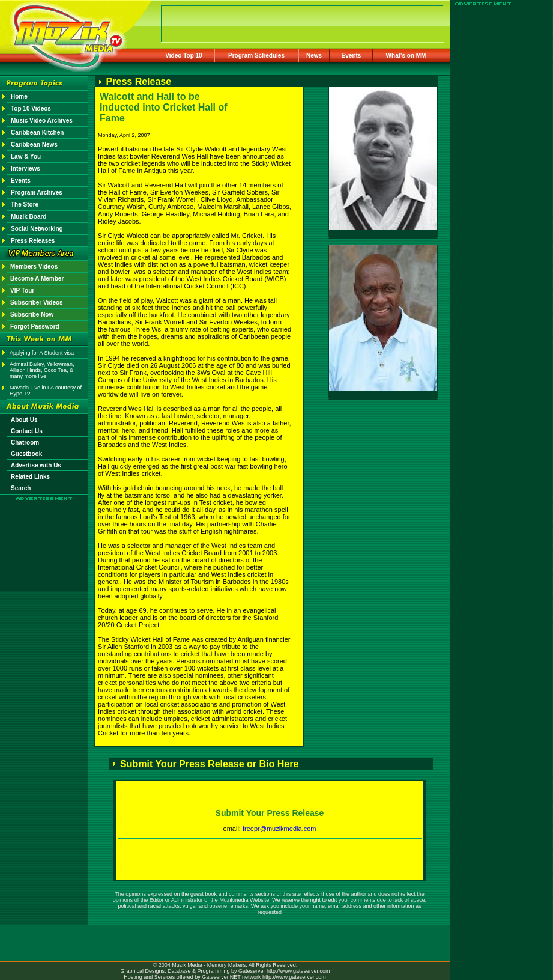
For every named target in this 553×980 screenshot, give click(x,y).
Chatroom (25, 443)
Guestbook (26, 454)
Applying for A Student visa (42, 353)
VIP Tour (22, 291)
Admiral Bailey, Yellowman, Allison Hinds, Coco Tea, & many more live (42, 370)
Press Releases (33, 241)
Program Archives (37, 193)
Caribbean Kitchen (37, 132)
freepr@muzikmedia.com (279, 829)
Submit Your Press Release (270, 813)
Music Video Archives (42, 120)
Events (352, 56)
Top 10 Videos (31, 108)
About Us (24, 420)
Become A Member (37, 278)
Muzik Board (29, 217)
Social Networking (37, 229)
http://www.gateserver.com (298, 971)
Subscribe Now (32, 315)
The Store (25, 205)
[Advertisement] (44, 536)
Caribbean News (34, 145)
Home (19, 96)
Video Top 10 (183, 56)
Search (21, 488)
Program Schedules (256, 56)
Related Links (30, 477)
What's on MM (406, 56)
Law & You (26, 157)
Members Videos (34, 266)
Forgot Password (35, 327)
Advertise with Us (36, 465)
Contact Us (27, 431)
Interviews (26, 169)
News (314, 56)
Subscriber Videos (37, 303)
